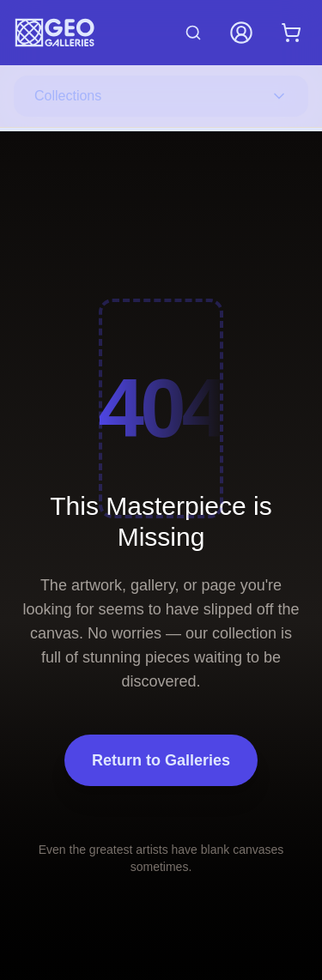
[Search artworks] (193, 33)
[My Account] (241, 33)
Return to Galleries (161, 760)
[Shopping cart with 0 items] (291, 33)
